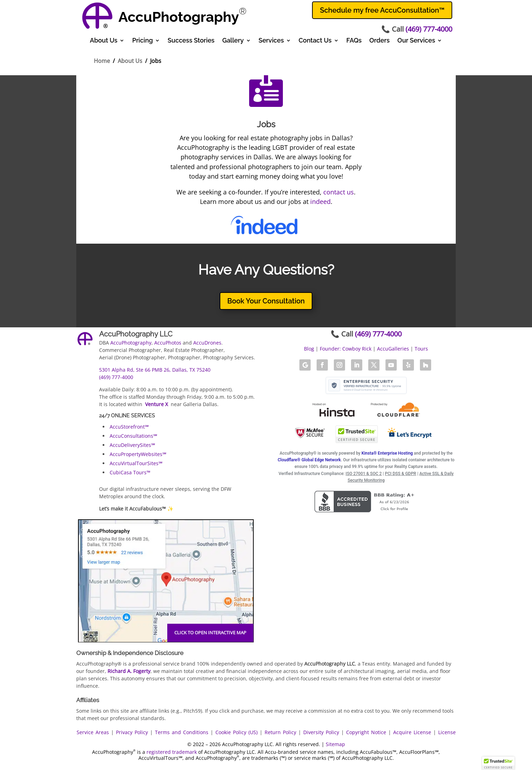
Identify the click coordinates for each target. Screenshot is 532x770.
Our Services (416, 41)
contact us (339, 192)
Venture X (157, 404)
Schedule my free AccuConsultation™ (382, 10)
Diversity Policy (321, 732)
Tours (421, 349)
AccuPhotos (168, 343)
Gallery (233, 41)
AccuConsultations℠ (133, 436)
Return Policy (280, 732)
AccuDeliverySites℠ (132, 445)
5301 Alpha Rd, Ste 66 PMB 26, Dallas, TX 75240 (155, 370)
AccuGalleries (393, 349)
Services (271, 41)
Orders (379, 41)
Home (102, 61)
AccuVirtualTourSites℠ (136, 463)
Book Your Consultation (266, 301)
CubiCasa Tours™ (130, 472)
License (447, 732)
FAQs (354, 41)
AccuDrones (207, 343)
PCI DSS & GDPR (400, 474)
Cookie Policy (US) (236, 732)
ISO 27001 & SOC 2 (364, 474)
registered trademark (172, 752)
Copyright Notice (366, 732)
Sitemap (335, 744)
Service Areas (93, 732)
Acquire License (412, 732)
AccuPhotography (131, 343)
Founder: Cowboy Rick (346, 349)
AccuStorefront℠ (129, 427)
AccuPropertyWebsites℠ (138, 454)
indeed (320, 201)
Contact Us (315, 41)
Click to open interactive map (210, 633)
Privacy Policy (132, 732)
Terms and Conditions (182, 732)
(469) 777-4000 (429, 29)
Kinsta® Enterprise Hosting (387, 453)
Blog (309, 349)
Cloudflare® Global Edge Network (309, 460)
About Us (104, 41)
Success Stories (191, 41)
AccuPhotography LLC (136, 334)
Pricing (142, 41)
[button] (498, 763)
